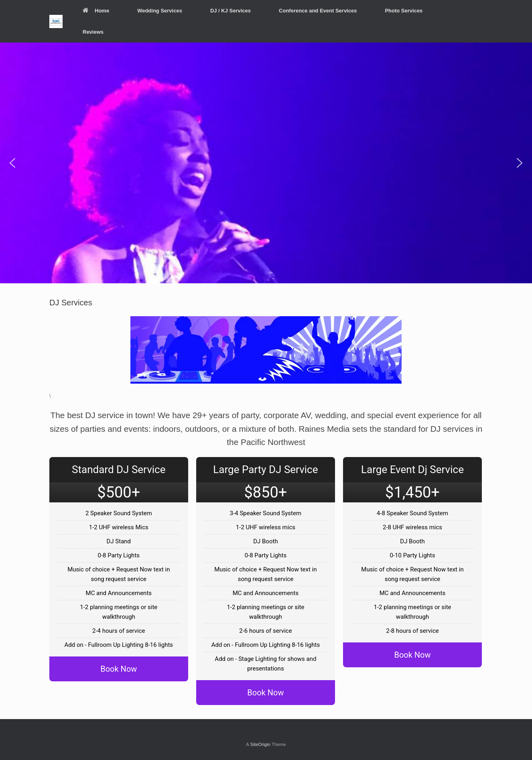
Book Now (119, 669)
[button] (12, 163)
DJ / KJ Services (230, 11)
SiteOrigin (260, 744)
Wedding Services (160, 11)
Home (96, 11)
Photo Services (404, 11)
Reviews (93, 32)
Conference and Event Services (318, 11)
